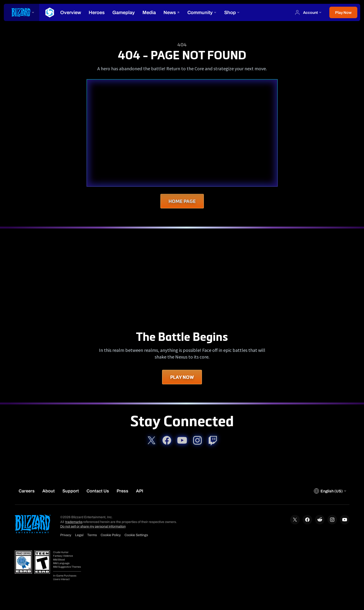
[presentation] (22, 12)
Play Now (182, 377)
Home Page (182, 201)
